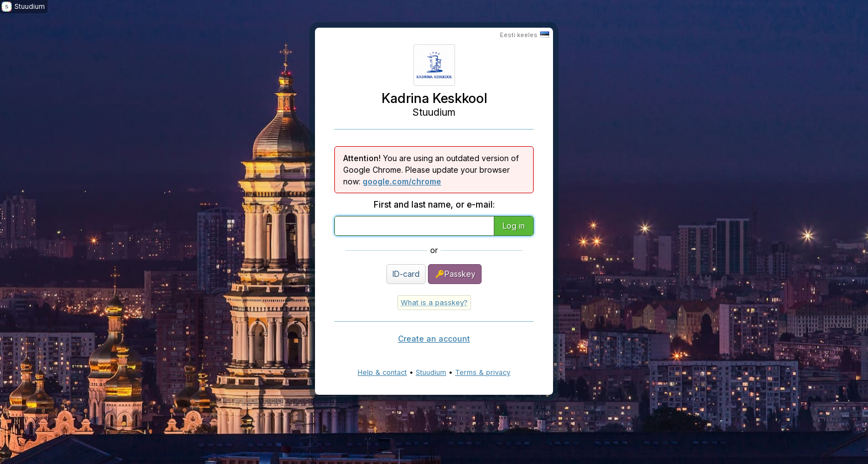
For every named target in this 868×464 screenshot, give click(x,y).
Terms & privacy (483, 372)
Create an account (434, 339)
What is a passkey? (434, 303)
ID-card (406, 274)
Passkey (454, 274)
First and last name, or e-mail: (434, 205)
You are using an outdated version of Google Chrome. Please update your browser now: (431, 170)
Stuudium (431, 372)
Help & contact (382, 372)
